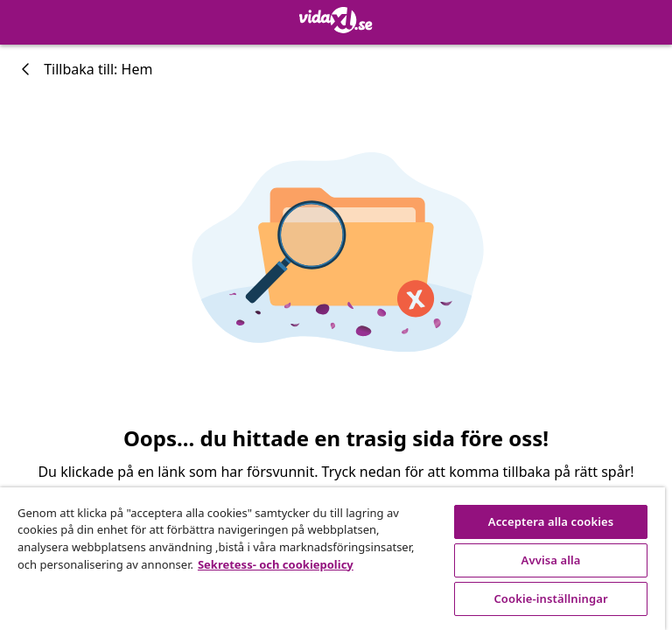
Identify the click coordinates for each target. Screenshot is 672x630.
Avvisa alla (551, 560)
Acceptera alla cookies (551, 521)
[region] (332, 559)
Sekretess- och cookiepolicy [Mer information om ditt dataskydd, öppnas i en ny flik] (276, 564)
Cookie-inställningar (550, 598)
